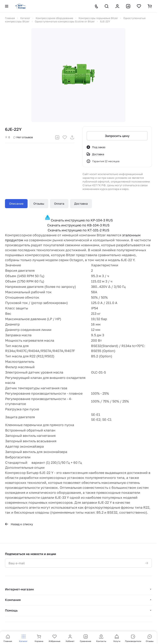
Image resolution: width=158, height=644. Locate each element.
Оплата (59, 204)
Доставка (81, 204)
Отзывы (39, 204)
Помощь (11, 610)
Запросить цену (117, 136)
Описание (16, 204)
